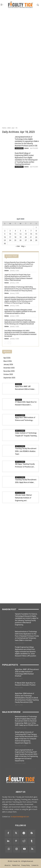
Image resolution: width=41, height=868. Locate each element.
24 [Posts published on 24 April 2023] (10, 240)
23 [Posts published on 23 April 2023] (5, 240)
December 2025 (9, 368)
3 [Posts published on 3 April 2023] (10, 231)
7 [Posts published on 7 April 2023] (31, 231)
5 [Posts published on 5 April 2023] (20, 231)
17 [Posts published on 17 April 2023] (10, 237)
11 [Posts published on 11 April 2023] (15, 234)
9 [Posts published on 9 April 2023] (5, 234)
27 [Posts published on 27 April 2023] (26, 240)
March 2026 (8, 361)
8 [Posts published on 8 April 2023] (36, 231)
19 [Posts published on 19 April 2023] (20, 237)
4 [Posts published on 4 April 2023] (15, 231)
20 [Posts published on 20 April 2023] (26, 237)
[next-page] (9, 343)
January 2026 (8, 364)
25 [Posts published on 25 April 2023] (15, 240)
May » (23, 246)
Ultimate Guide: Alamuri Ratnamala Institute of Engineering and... (23, 498)
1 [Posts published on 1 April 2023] (36, 227)
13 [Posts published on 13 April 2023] (26, 234)
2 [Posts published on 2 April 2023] (5, 231)
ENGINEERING (19, 148)
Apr (13, 128)
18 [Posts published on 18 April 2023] (15, 237)
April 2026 (7, 358)
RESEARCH (18, 384)
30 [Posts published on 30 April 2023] (5, 243)
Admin (27, 148)
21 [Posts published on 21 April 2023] (31, 237)
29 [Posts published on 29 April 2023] (36, 240)
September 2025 (9, 378)
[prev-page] (6, 343)
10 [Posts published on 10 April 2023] (10, 234)
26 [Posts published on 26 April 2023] (20, 240)
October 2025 (8, 374)
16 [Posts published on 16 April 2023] (5, 237)
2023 (9, 128)
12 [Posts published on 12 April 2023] (20, 234)
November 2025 (9, 371)
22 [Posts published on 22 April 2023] (36, 237)
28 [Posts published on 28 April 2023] (31, 240)
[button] (36, 5)
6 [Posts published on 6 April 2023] (26, 231)
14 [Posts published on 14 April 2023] (31, 234)
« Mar (18, 246)
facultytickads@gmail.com (20, 817)
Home (4, 128)
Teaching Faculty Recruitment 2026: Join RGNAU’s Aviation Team (26, 451)
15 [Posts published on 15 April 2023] (36, 234)
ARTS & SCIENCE (20, 415)
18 (16, 128)
